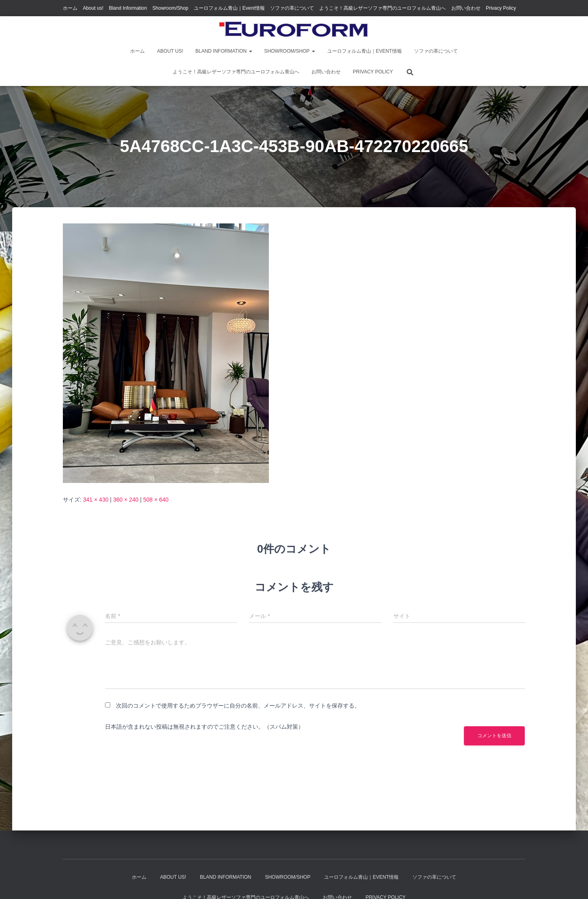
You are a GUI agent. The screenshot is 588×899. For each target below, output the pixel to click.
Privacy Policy (501, 8)
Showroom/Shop (171, 8)
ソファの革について (292, 8)
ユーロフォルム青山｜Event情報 (229, 8)
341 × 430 (96, 500)
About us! (93, 8)
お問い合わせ (466, 8)
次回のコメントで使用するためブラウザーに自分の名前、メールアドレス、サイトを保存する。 (238, 706)
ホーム (70, 8)
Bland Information (128, 8)
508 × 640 (156, 500)
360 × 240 (126, 500)
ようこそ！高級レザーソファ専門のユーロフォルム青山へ (382, 8)
